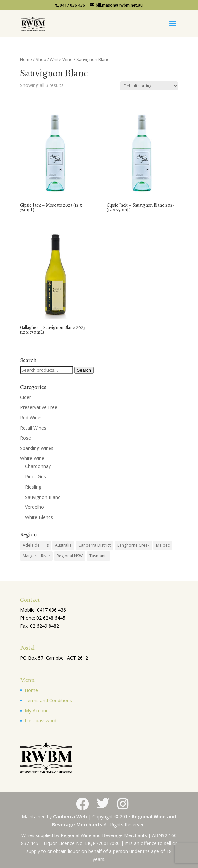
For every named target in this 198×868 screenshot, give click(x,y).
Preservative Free (39, 407)
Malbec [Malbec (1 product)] (163, 545)
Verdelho (34, 507)
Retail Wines (33, 428)
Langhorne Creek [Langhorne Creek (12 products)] (133, 545)
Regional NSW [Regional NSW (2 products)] (70, 556)
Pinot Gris (35, 476)
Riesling (33, 487)
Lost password (41, 721)
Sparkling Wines (37, 448)
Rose (25, 438)
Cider (25, 397)
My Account (37, 711)
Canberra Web (70, 816)
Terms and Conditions (48, 700)
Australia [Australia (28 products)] (63, 545)
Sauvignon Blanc (43, 497)
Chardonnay (38, 466)
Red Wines (31, 417)
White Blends (39, 517)
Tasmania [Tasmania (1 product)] (99, 556)
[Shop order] (149, 86)
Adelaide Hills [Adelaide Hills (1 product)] (36, 545)
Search (84, 370)
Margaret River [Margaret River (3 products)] (36, 556)
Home (26, 59)
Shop (41, 59)
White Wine (61, 59)
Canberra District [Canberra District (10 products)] (95, 545)
